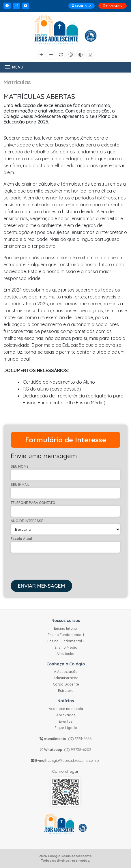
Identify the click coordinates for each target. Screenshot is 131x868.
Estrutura (66, 691)
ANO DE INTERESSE (27, 521)
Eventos (66, 721)
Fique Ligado (66, 728)
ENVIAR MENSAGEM (41, 586)
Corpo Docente (66, 684)
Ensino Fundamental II (66, 641)
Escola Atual (21, 539)
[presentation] (55, 564)
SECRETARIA (82, 6)
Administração (66, 678)
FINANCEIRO (113, 6)
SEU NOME (20, 467)
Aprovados (66, 715)
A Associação (66, 672)
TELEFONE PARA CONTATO (33, 503)
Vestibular (66, 654)
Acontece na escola (66, 709)
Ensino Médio (66, 647)
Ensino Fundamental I (66, 635)
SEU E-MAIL (20, 485)
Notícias (66, 701)
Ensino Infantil (66, 628)
